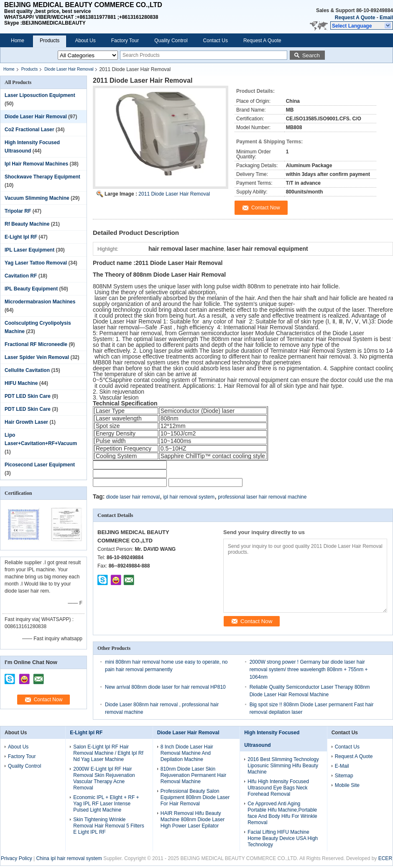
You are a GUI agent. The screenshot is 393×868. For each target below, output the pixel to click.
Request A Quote (355, 18)
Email (386, 18)
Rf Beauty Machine (27, 224)
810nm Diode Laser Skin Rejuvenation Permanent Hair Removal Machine (193, 775)
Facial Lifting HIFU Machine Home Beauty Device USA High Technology (283, 838)
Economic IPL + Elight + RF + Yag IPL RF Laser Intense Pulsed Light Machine (106, 804)
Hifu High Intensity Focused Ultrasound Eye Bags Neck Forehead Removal (278, 788)
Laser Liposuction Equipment (40, 95)
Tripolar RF (18, 211)
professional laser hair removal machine (262, 497)
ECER (385, 858)
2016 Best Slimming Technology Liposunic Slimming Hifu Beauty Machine (283, 766)
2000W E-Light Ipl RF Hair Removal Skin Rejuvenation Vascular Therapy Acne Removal (104, 778)
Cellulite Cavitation (27, 370)
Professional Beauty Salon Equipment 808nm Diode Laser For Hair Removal (195, 797)
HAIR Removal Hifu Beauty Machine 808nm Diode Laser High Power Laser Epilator (193, 820)
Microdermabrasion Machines (40, 302)
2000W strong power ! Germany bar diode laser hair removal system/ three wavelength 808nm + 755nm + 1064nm (309, 669)
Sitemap (344, 776)
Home (18, 41)
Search (311, 55)
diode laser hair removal (133, 497)
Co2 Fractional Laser (29, 130)
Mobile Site (347, 785)
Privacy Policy (17, 858)
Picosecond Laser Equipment (40, 465)
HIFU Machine (21, 383)
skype (10, 676)
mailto (38, 676)
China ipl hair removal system (69, 858)
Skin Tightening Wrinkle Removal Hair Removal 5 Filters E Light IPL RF (108, 826)
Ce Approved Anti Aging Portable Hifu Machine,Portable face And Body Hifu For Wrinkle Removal (282, 813)
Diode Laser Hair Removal (69, 69)
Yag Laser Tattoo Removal (36, 263)
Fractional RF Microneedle (36, 344)
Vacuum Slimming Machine (37, 198)
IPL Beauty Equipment (31, 289)
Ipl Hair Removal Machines (36, 164)
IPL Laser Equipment (29, 250)
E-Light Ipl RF (21, 237)
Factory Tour (125, 41)
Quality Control (171, 41)
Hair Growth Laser (26, 422)
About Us (85, 41)
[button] (362, 25)
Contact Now (48, 700)
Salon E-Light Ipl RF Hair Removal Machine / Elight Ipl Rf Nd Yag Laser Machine (108, 753)
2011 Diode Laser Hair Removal (174, 194)
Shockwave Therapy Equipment (42, 177)
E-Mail (342, 766)
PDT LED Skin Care (28, 396)
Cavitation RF (21, 276)
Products (50, 41)
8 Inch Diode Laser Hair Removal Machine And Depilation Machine (187, 753)
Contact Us (216, 41)
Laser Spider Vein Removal (37, 357)
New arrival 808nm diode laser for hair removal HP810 (165, 687)
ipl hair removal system (189, 497)
